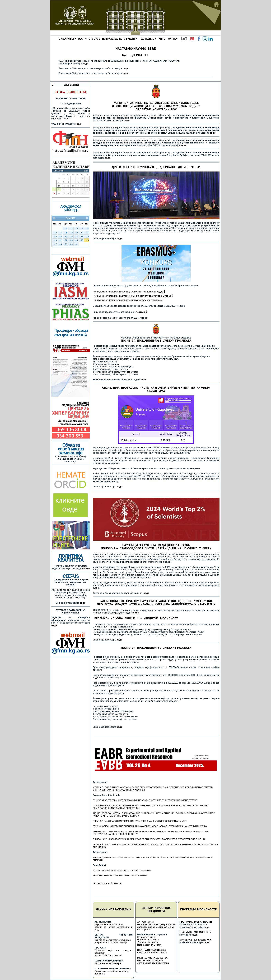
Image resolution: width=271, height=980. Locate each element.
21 (60, 240)
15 (66, 236)
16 (71, 236)
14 (60, 236)
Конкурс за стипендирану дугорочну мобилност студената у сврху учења (133, 296)
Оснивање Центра (147, 937)
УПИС (162, 39)
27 (55, 244)
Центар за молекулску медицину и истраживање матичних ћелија (113, 941)
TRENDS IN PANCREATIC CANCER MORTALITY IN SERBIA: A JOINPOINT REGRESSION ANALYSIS (139, 821)
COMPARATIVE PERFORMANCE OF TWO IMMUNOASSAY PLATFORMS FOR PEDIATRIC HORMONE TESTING (145, 800)
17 (77, 236)
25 (82, 240)
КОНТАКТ (173, 39)
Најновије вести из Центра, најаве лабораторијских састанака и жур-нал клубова (156, 927)
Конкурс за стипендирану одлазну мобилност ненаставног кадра (129, 292)
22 (66, 240)
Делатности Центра (148, 942)
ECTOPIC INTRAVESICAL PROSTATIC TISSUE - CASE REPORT (122, 870)
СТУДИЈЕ (94, 39)
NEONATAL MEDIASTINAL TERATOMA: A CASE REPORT (120, 876)
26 (87, 240)
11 (82, 232)
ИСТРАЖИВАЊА (112, 39)
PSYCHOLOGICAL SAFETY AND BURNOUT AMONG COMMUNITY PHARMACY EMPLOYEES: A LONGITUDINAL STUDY (150, 826)
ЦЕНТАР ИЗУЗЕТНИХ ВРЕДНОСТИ (156, 910)
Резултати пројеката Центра (152, 953)
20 (55, 240)
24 (77, 240)
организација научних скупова (153, 963)
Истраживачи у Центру (149, 945)
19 (87, 236)
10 (77, 232)
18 (82, 236)
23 (71, 240)
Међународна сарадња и (150, 960)
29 (66, 244)
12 (87, 232)
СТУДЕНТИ (131, 39)
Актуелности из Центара (108, 963)
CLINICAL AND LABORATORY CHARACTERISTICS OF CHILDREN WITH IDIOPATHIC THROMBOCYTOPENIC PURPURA (149, 839)
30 (71, 244)
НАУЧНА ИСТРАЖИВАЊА (114, 909)
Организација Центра (148, 940)
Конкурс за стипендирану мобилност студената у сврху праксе (128, 300)
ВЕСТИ (82, 39)
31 (77, 244)
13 (55, 236)
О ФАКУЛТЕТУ (67, 39)
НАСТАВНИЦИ (148, 39)
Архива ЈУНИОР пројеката (108, 956)
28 (60, 244)
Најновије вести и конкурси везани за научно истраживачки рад (113, 927)
